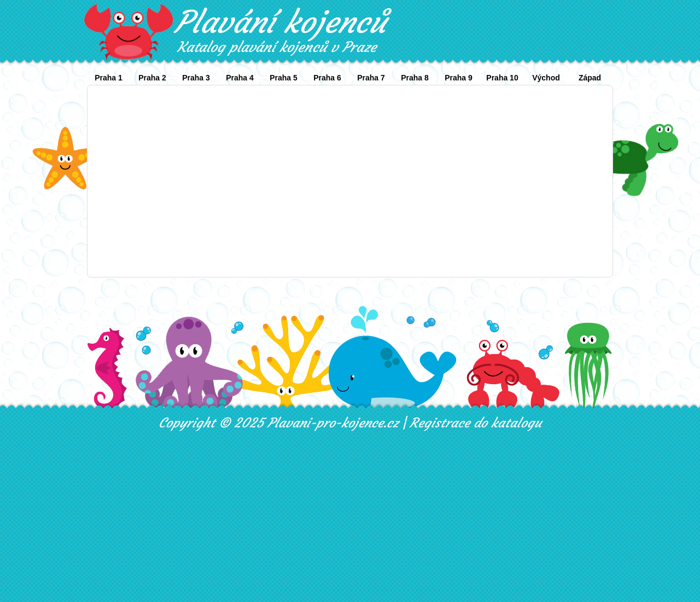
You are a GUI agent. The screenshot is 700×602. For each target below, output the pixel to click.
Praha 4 (240, 78)
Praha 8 (415, 78)
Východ (546, 78)
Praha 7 (371, 78)
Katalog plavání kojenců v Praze (277, 47)
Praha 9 (459, 78)
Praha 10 (502, 78)
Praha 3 (196, 78)
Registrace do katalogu (476, 423)
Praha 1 (109, 78)
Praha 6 (327, 78)
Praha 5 (284, 78)
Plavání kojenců (280, 22)
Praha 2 (152, 78)
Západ (590, 78)
